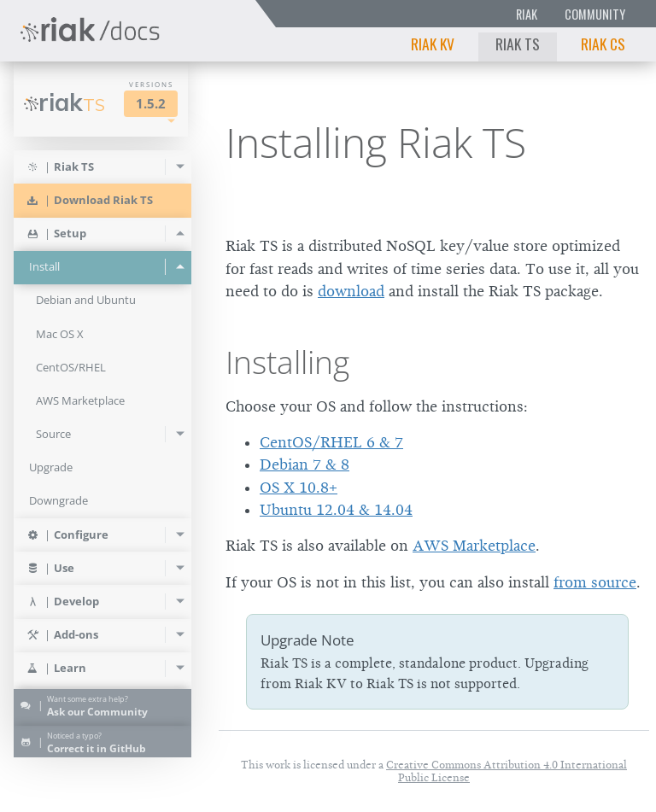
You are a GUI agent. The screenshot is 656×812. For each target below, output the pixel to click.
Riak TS (518, 44)
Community (595, 14)
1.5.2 (151, 104)
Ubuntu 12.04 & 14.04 (336, 510)
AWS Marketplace (474, 546)
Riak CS (603, 44)
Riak (527, 14)
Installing (287, 362)
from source (595, 582)
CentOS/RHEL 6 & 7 (331, 442)
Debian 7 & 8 (305, 464)
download (351, 291)
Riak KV (433, 44)
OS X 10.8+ (299, 488)
